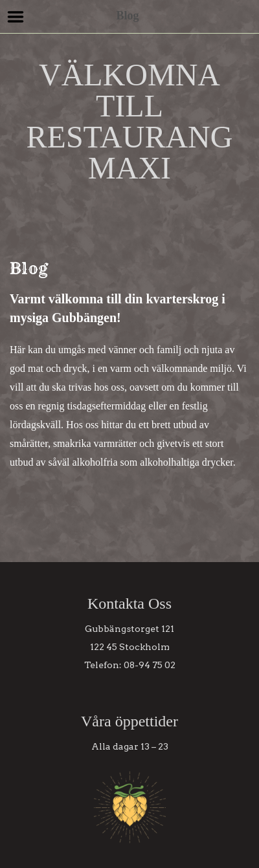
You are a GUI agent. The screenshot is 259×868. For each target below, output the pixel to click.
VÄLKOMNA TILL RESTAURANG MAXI (130, 121)
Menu (16, 17)
